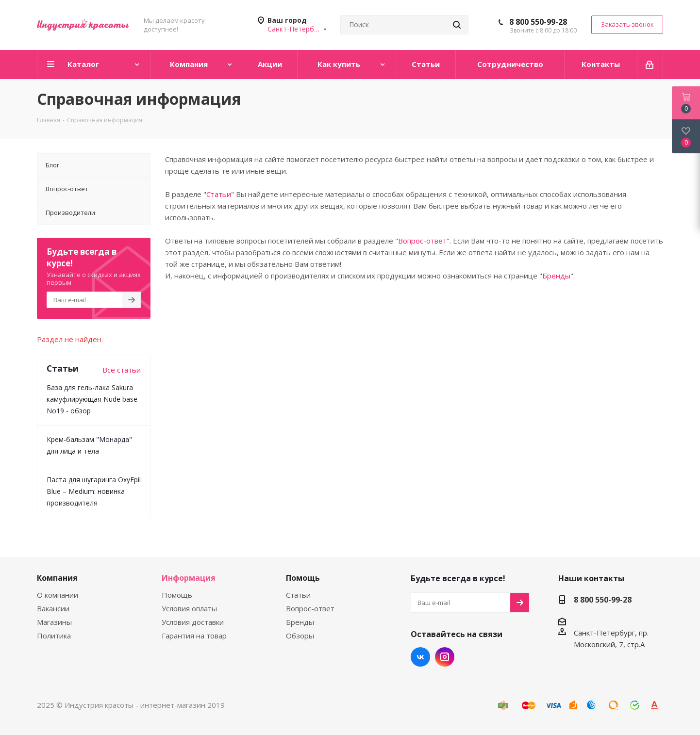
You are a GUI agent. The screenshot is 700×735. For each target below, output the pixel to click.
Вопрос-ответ (422, 241)
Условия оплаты (189, 608)
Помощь (177, 595)
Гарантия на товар (194, 636)
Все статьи (122, 370)
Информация (189, 578)
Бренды (556, 276)
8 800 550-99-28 (538, 22)
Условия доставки (193, 622)
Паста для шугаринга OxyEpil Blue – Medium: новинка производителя (94, 491)
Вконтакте (420, 657)
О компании (58, 595)
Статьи (219, 194)
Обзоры (300, 636)
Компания (57, 578)
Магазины (54, 622)
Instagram (445, 657)
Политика (54, 636)
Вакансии (53, 608)
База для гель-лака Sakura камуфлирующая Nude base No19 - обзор (92, 399)
